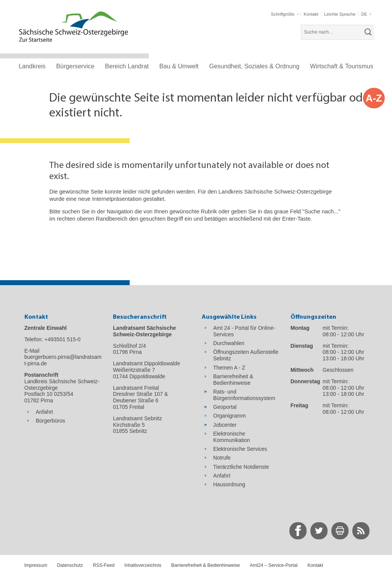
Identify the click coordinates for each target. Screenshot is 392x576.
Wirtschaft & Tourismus (342, 66)
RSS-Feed (104, 565)
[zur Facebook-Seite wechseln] (298, 531)
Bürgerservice (75, 66)
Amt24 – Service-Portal (274, 565)
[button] (284, 14)
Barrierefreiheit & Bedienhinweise (206, 565)
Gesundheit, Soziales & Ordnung (255, 66)
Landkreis (32, 66)
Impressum (36, 565)
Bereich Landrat (127, 66)
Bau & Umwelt (179, 66)
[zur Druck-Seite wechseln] (340, 531)
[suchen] (368, 32)
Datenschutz (70, 565)
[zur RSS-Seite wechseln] (361, 531)
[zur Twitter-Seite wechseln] (319, 531)
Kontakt (315, 565)
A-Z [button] (374, 98)
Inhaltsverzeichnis (143, 565)
